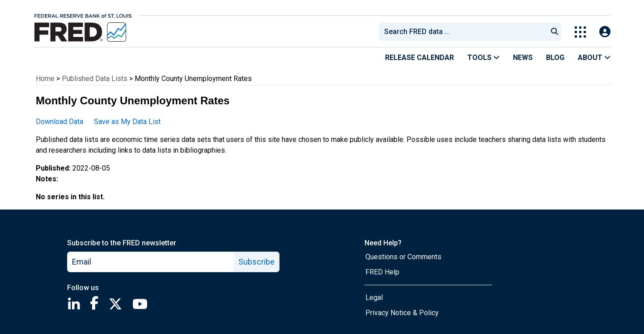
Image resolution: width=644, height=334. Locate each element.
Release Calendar (419, 58)
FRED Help (382, 272)
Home (45, 79)
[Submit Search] (555, 32)
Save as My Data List (127, 122)
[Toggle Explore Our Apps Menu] (580, 32)
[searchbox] (465, 32)
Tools (483, 58)
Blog (555, 58)
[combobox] (462, 32)
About (594, 58)
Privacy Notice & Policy (402, 313)
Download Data (59, 122)
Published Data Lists (95, 79)
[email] (151, 262)
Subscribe (256, 262)
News (523, 58)
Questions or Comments (403, 257)
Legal (374, 298)
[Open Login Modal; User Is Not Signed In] (605, 32)
